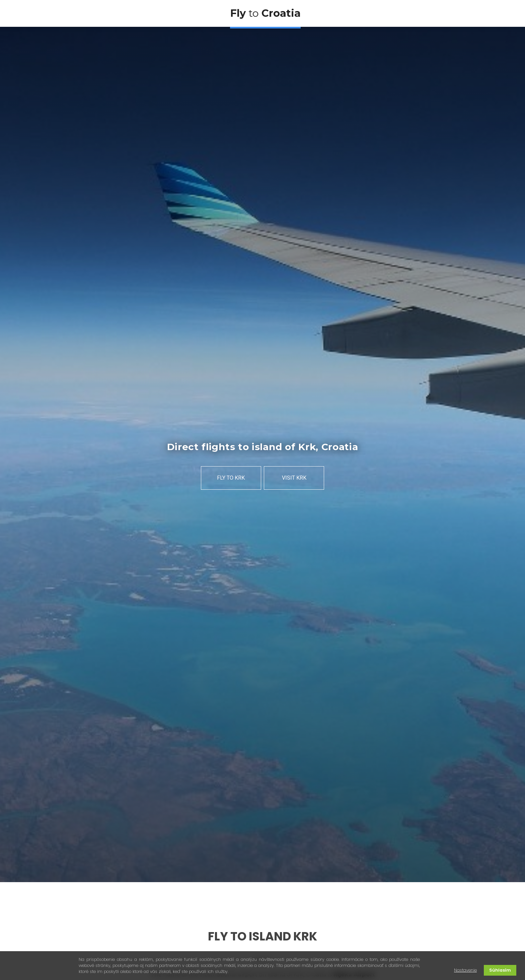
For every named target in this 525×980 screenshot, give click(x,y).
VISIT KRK (294, 478)
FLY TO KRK (231, 478)
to (265, 13)
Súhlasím (500, 970)
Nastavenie (465, 970)
